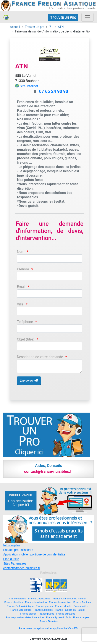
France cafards (17, 598)
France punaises (66, 614)
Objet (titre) (26, 339)
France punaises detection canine (25, 617)
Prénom (23, 269)
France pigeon (28, 614)
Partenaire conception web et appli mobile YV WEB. (48, 628)
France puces (46, 614)
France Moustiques (21, 610)
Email (21, 287)
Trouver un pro (35, 27)
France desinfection (60, 602)
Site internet (29, 86)
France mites (81, 606)
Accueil (15, 27)
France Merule (63, 606)
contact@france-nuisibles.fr (22, 568)
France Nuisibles (43, 610)
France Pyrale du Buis (59, 617)
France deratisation (36, 602)
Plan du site (11, 559)
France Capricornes (39, 598)
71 (51, 27)
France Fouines (82, 602)
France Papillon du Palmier (70, 610)
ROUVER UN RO (63, 17)
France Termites (48, 621)
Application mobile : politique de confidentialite (34, 554)
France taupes (81, 617)
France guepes (44, 606)
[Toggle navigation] (87, 17)
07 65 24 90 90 (54, 91)
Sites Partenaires (15, 563)
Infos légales (12, 545)
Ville (20, 304)
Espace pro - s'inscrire (18, 550)
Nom (21, 252)
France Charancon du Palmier (70, 598)
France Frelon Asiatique (20, 606)
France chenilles (14, 602)
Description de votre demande (40, 357)
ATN (61, 27)
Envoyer (29, 380)
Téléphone (25, 322)
